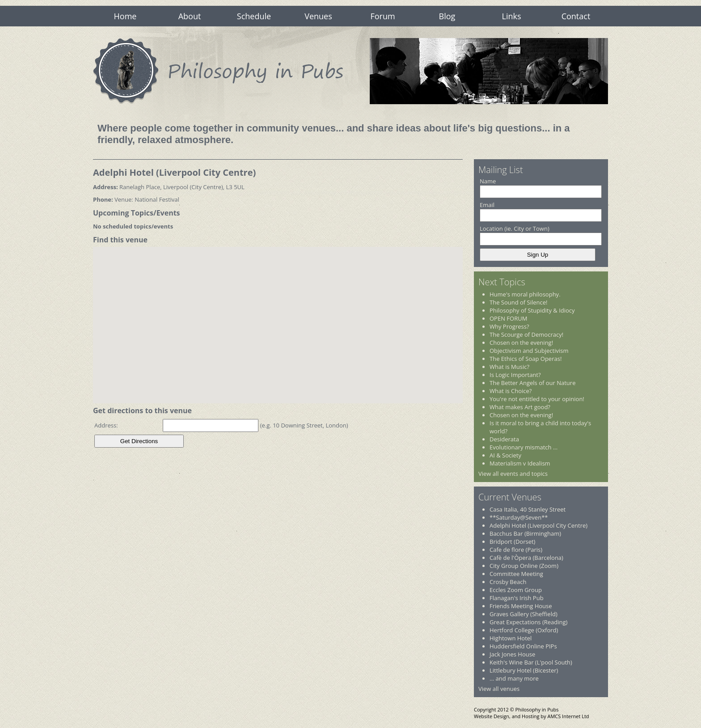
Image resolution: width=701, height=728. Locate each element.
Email (487, 205)
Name (488, 181)
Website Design (492, 716)
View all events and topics (513, 474)
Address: (106, 425)
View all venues (499, 689)
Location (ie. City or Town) (515, 229)
